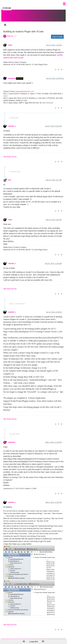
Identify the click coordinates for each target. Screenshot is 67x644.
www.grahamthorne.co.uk (25, 89)
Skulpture (12, 76)
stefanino (12, 440)
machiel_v (12, 124)
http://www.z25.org (10, 154)
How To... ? (12, 33)
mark (10, 42)
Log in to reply (57, 34)
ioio (10, 177)
